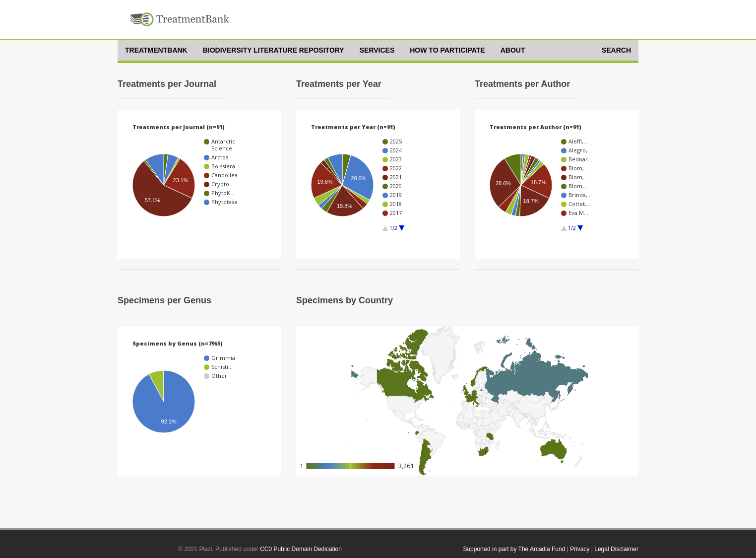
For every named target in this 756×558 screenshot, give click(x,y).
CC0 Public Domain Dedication (301, 549)
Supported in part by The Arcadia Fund (514, 549)
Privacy (580, 549)
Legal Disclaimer (616, 549)
